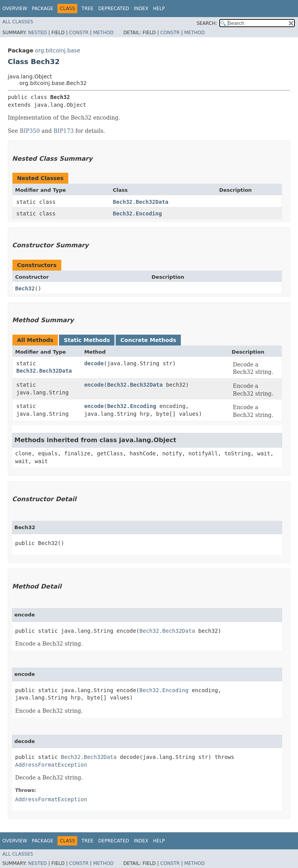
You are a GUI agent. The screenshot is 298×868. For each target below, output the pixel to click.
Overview (15, 9)
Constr (79, 33)
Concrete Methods (148, 340)
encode (94, 385)
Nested (37, 33)
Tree (87, 9)
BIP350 (30, 131)
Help (159, 9)
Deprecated (114, 9)
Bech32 (25, 288)
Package (42, 9)
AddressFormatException (51, 765)
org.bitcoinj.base (57, 50)
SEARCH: (207, 23)
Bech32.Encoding (137, 214)
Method (103, 33)
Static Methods (87, 340)
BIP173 (64, 131)
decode (94, 363)
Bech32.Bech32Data (141, 202)
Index (141, 9)
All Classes (18, 22)
